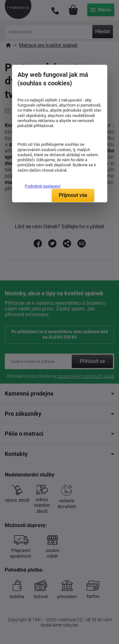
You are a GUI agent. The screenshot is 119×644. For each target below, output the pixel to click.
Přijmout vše (73, 195)
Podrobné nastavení (43, 186)
